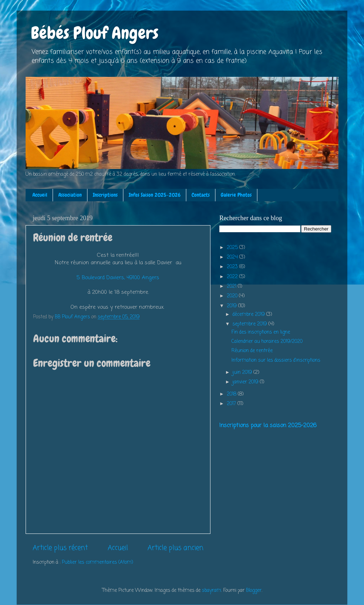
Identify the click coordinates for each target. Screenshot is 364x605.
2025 (233, 248)
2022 (233, 277)
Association (70, 195)
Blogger (254, 591)
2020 (233, 296)
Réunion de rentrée (252, 351)
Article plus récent (60, 548)
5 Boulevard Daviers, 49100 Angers (118, 278)
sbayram (212, 591)
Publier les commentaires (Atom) (97, 562)
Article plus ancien (175, 548)
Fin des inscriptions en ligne (261, 332)
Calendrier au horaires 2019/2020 (267, 342)
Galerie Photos (236, 195)
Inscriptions (105, 195)
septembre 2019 (250, 324)
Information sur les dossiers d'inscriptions (276, 360)
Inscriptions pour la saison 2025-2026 (268, 426)
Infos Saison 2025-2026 (155, 195)
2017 (232, 404)
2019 (232, 306)
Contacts (201, 195)
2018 (232, 394)
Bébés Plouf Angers (95, 33)
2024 (233, 257)
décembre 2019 (249, 315)
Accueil (40, 195)
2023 (233, 267)
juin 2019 (243, 373)
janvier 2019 (246, 382)
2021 (232, 286)
